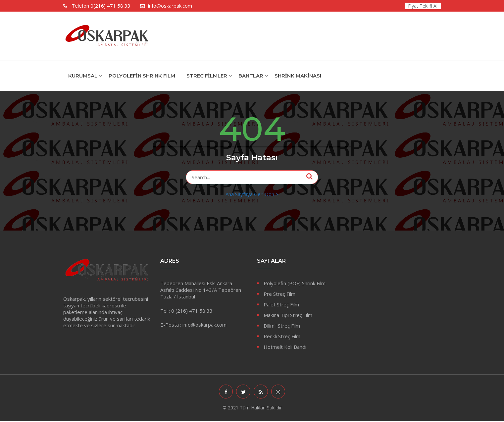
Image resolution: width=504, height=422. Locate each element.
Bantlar (251, 76)
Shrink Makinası (298, 76)
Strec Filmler (207, 76)
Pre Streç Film (279, 294)
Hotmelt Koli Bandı (285, 347)
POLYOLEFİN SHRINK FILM (142, 76)
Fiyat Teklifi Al (423, 6)
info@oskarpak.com (170, 6)
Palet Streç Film (281, 304)
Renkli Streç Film (282, 336)
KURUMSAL (83, 76)
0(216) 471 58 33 (100, 6)
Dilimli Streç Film (282, 326)
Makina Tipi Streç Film (288, 315)
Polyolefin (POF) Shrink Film (295, 283)
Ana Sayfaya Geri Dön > (252, 194)
